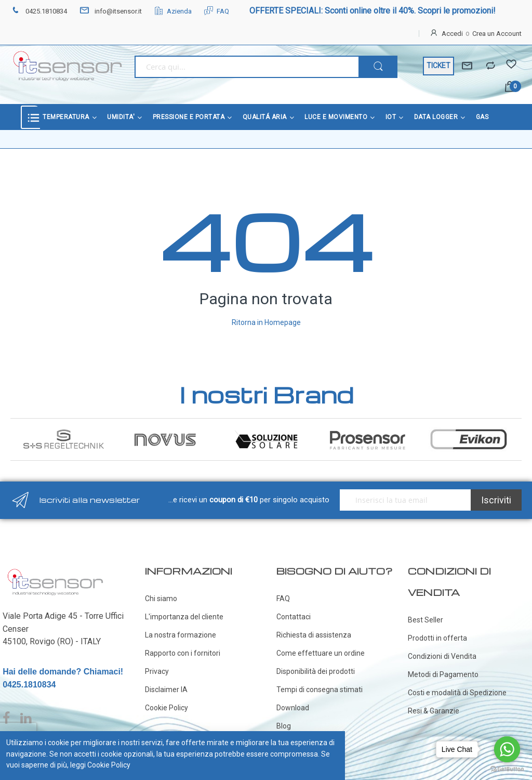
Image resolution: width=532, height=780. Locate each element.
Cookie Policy (167, 708)
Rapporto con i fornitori (183, 653)
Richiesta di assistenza (314, 635)
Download (293, 708)
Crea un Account (497, 34)
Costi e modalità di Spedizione (457, 693)
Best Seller (425, 620)
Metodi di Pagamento (443, 674)
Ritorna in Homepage (266, 322)
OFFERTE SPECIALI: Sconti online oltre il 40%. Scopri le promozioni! (373, 11)
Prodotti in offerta (437, 638)
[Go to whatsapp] (507, 749)
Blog (284, 726)
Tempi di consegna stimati (320, 690)
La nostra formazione (181, 635)
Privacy (157, 671)
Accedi (452, 34)
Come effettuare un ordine (321, 653)
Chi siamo (161, 599)
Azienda (173, 11)
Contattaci (294, 617)
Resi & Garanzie (434, 711)
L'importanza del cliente (184, 617)
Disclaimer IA (166, 690)
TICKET (438, 66)
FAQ (217, 11)
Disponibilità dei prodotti (316, 671)
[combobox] (247, 67)
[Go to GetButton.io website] (507, 769)
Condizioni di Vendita (442, 656)
